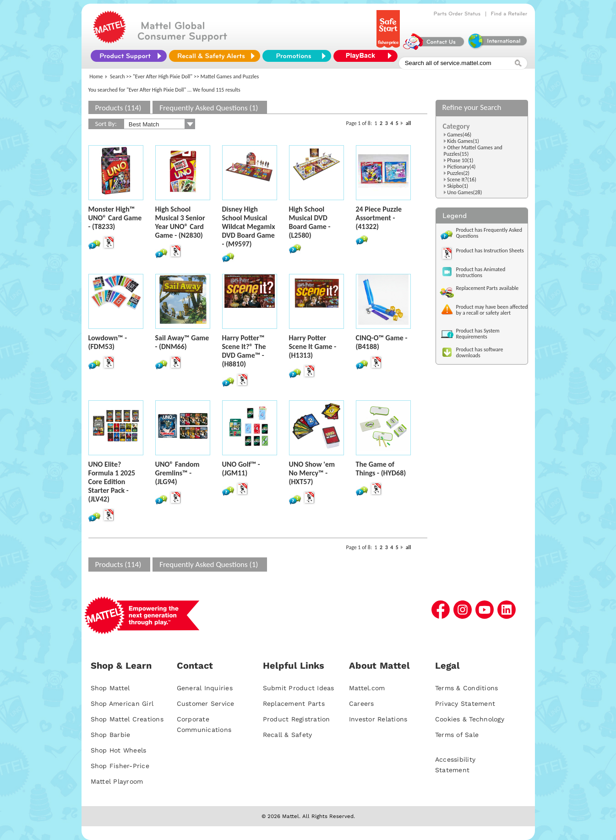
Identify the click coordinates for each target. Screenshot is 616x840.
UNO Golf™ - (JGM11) (241, 469)
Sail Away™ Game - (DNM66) (182, 342)
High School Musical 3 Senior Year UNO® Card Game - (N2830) (180, 222)
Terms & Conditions (467, 688)
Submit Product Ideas (299, 688)
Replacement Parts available (488, 288)
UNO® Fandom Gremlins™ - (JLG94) (177, 473)
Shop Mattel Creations (127, 719)
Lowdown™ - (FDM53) (108, 342)
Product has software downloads (480, 352)
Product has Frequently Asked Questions (489, 233)
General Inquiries (205, 688)
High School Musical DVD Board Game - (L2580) (310, 222)
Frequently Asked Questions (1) (209, 108)
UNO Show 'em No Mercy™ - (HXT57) (312, 473)
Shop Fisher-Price (120, 766)
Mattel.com (367, 688)
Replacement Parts (294, 704)
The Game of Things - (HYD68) (381, 469)
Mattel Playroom (117, 781)
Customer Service (206, 704)
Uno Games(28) (464, 192)
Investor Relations (378, 719)
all (409, 123)
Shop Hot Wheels (119, 750)
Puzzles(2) (458, 173)
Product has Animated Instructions (481, 272)
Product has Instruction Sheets (490, 251)
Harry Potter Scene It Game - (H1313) (313, 346)
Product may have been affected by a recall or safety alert (492, 310)
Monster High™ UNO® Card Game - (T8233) (115, 218)
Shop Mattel (110, 688)
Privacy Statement (465, 704)
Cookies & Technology (470, 719)
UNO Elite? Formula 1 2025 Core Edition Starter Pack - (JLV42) (112, 482)
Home (96, 76)
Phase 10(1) (460, 160)
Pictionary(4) (461, 167)
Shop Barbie (111, 735)
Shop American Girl (122, 704)
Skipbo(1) (458, 186)
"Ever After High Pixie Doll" (163, 76)
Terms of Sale (457, 735)
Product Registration (297, 719)
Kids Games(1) (463, 141)
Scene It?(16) (462, 180)
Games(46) (459, 135)
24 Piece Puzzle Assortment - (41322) (379, 218)
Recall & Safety (288, 735)
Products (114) (118, 108)
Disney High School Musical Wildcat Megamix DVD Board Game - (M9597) (249, 226)
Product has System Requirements (478, 334)
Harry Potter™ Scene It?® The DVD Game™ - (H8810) (244, 351)
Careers (362, 704)
